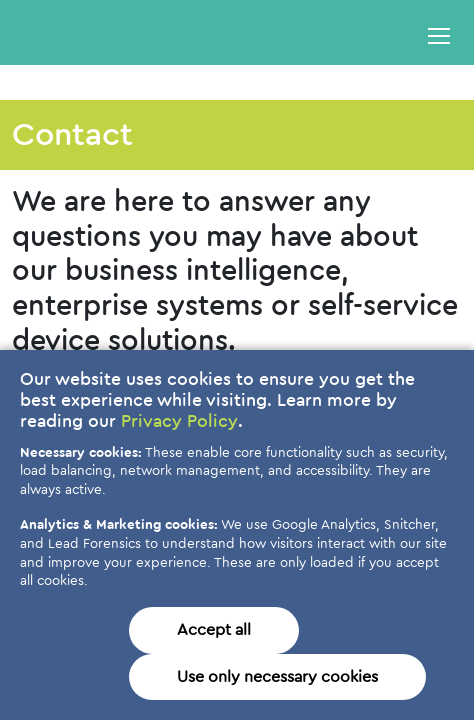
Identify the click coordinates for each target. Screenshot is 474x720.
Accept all (214, 630)
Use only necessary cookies (277, 677)
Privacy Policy (179, 422)
